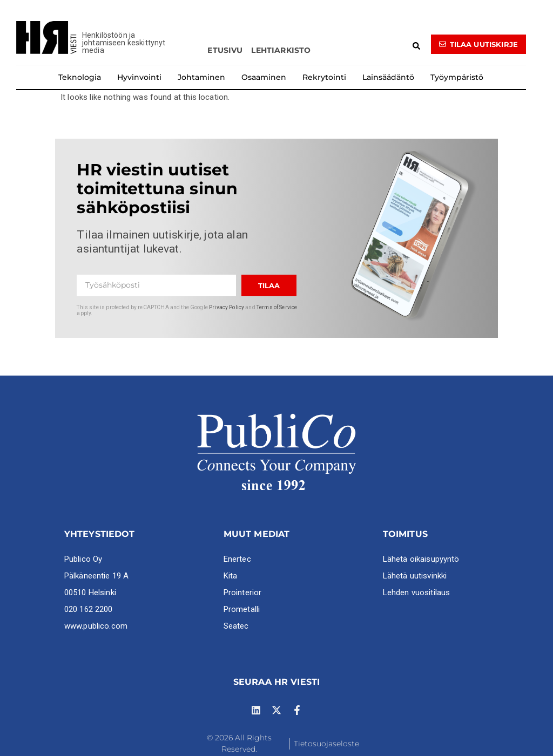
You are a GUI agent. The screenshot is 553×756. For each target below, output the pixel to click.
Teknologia (80, 77)
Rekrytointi (324, 77)
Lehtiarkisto (281, 50)
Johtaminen (201, 77)
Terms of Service (277, 307)
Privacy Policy (227, 307)
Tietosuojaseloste (326, 744)
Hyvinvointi (139, 77)
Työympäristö (457, 77)
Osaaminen (264, 77)
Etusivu (225, 50)
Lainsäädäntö (388, 77)
